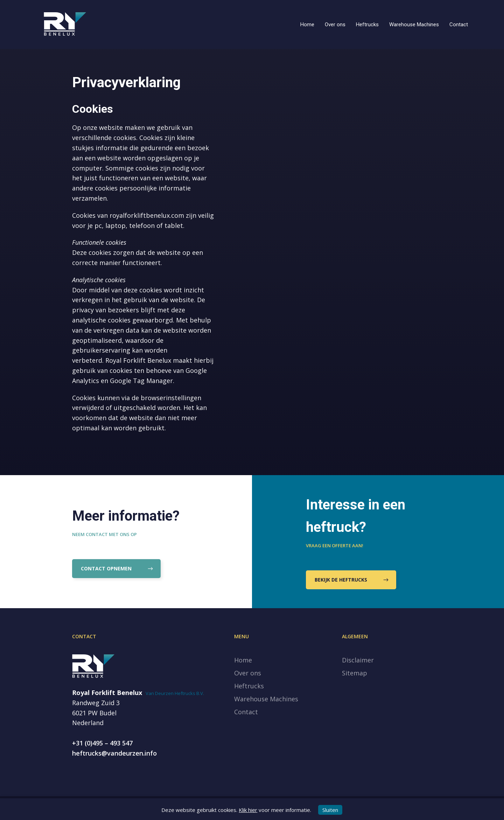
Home (307, 25)
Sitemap (355, 673)
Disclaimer (358, 660)
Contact (459, 25)
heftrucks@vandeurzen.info (114, 753)
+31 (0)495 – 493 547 (102, 743)
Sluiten (330, 810)
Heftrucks (367, 25)
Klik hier (248, 810)
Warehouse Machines (414, 25)
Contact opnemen (116, 569)
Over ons (335, 25)
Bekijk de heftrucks (351, 580)
